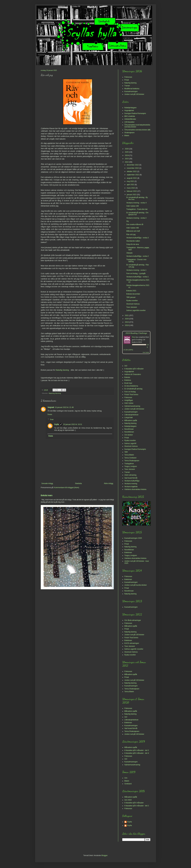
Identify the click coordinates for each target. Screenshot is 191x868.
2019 (127, 322)
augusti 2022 (132, 178)
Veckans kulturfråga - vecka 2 (138, 256)
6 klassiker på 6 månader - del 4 (137, 753)
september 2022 (133, 175)
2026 (127, 149)
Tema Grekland (130, 458)
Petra (134, 337)
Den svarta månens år (135, 224)
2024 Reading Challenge (136, 333)
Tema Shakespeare (132, 461)
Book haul (128, 383)
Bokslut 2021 (131, 291)
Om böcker (129, 435)
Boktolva (128, 380)
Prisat (127, 80)
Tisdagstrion (129, 464)
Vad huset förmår (131, 478)
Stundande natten (133, 241)
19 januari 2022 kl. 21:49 (64, 407)
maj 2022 (131, 181)
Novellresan (129, 429)
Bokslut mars (47, 495)
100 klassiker (129, 122)
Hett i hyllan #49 (133, 206)
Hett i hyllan (129, 403)
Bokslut (127, 377)
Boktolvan (128, 553)
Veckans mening (131, 484)
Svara (50, 414)
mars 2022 (131, 188)
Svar (52, 419)
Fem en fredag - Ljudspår (136, 274)
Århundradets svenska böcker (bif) (137, 130)
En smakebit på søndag (133, 389)
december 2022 (133, 165)
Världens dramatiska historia (135, 489)
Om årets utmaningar (133, 620)
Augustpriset (129, 110)
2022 (127, 162)
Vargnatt (51, 407)
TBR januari (131, 297)
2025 (127, 152)
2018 (127, 325)
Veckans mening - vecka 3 (136, 218)
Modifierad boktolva (132, 89)
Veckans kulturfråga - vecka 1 (138, 277)
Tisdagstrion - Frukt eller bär (137, 209)
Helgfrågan (129, 400)
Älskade (129, 253)
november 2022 (133, 168)
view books (146, 352)
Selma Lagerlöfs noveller (136, 310)
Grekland (128, 784)
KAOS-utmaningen (132, 643)
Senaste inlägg (47, 483)
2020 (127, 319)
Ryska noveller (132, 301)
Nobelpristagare (130, 108)
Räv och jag (131, 234)
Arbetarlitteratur (130, 119)
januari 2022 (132, 195)
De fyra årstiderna (131, 386)
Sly (128, 221)
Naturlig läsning (62, 370)
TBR (126, 452)
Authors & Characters (133, 374)
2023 (127, 159)
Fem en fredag (130, 392)
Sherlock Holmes (133, 304)
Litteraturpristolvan (131, 415)
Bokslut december (133, 294)
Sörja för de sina (133, 244)
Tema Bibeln (129, 455)
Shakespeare (129, 133)
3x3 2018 (128, 800)
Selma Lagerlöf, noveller (134, 649)
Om (126, 778)
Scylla (57, 424)
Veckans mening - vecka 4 (136, 203)
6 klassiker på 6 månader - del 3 (137, 750)
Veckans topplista (131, 487)
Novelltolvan (129, 432)
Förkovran (128, 77)
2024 (127, 155)
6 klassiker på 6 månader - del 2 (137, 806)
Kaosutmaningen (131, 91)
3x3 (126, 366)
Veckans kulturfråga (132, 481)
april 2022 (131, 185)
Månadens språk (131, 420)
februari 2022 (132, 191)
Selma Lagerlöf (130, 443)
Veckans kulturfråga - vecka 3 (138, 238)
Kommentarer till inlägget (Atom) (67, 488)
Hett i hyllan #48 (133, 228)
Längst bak (129, 418)
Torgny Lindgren (131, 466)
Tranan (127, 86)
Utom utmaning (130, 475)
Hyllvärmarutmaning (132, 406)
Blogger (104, 855)
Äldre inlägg (109, 483)
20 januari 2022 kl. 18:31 (73, 424)
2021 (127, 315)
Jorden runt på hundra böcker (136, 585)
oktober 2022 (132, 171)
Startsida (78, 483)
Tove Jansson (132, 307)
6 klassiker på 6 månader (134, 369)
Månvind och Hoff (133, 231)
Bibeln (127, 136)
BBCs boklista (130, 116)
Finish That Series (131, 395)
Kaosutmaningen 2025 (133, 538)
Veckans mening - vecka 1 (136, 270)
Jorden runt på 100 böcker (134, 94)
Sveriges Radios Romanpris (135, 113)
